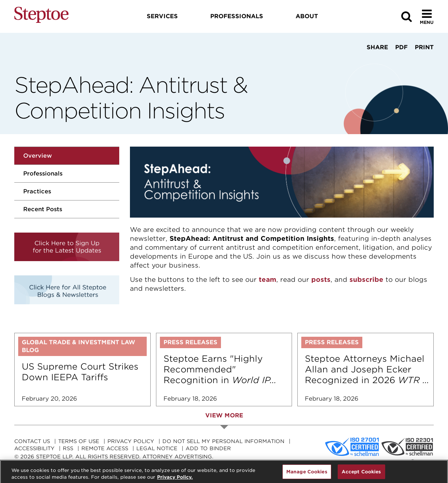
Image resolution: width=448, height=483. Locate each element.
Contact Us (32, 441)
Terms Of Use (79, 441)
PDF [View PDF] (401, 47)
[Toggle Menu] (427, 17)
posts (321, 279)
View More (224, 415)
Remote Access (105, 448)
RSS (68, 448)
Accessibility (34, 448)
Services (162, 16)
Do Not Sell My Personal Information (223, 441)
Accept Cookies (361, 475)
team (268, 279)
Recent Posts (43, 209)
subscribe (366, 279)
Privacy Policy (131, 441)
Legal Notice (157, 448)
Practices (37, 191)
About (307, 16)
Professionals (43, 174)
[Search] (407, 17)
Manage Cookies (307, 475)
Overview (37, 156)
